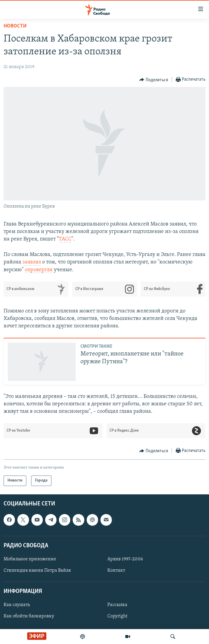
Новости (15, 26)
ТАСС (65, 239)
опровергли (39, 270)
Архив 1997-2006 (125, 559)
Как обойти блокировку (29, 616)
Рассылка (117, 605)
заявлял (32, 262)
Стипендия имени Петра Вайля (37, 571)
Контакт (116, 571)
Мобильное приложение (30, 559)
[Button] (154, 80)
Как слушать (17, 605)
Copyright (117, 616)
